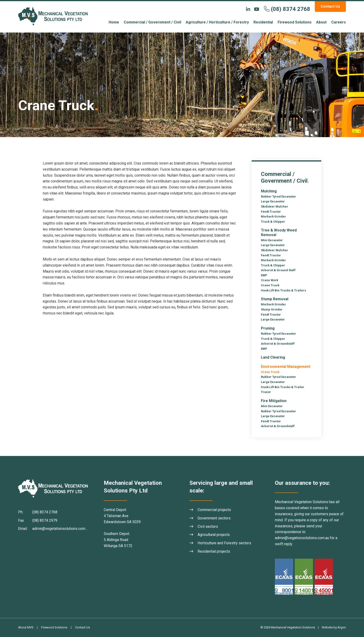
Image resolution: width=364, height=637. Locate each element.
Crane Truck (270, 285)
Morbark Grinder (273, 216)
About (321, 22)
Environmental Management (286, 367)
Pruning (268, 328)
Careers (339, 22)
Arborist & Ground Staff (278, 270)
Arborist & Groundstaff (278, 344)
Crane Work (270, 280)
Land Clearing (273, 357)
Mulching (269, 191)
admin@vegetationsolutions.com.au (61, 529)
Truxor (266, 392)
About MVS (26, 627)
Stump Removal (275, 299)
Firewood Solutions (295, 22)
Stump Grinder (272, 309)
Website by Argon (334, 627)
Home (114, 22)
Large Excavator (273, 201)
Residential (263, 22)
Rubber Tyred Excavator (278, 196)
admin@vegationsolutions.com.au (302, 538)
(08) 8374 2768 (291, 9)
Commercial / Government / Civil (152, 22)
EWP (264, 275)
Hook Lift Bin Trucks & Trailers (283, 290)
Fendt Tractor (271, 212)
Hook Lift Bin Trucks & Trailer (283, 387)
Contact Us (330, 6)
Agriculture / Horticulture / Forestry (217, 22)
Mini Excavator (272, 240)
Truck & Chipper (273, 222)
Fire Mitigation (274, 401)
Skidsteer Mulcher (275, 206)
